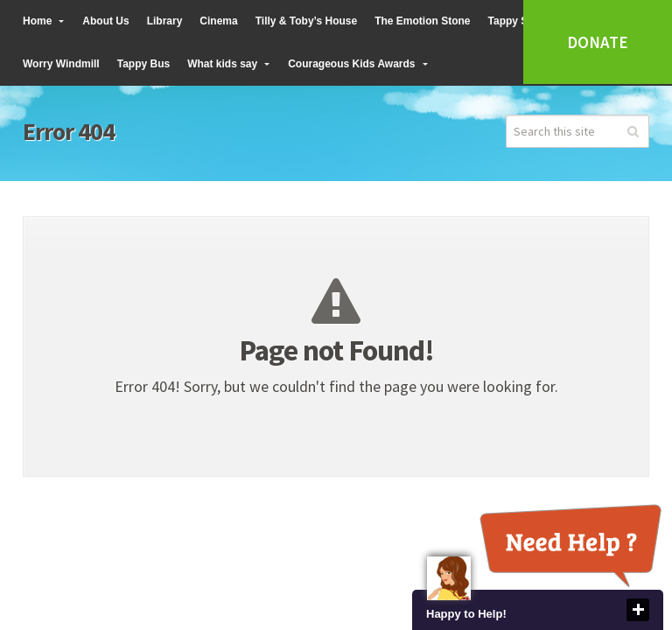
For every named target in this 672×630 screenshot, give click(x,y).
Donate (598, 42)
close (638, 610)
